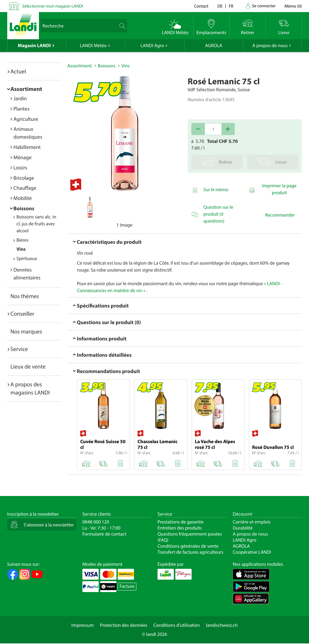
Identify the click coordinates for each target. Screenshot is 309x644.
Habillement (27, 147)
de (220, 6)
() (293, 6)
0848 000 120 (96, 522)
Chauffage (25, 188)
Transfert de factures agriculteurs (190, 552)
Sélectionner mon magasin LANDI (53, 6)
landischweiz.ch (222, 625)
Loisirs (21, 167)
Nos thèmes (25, 296)
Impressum (83, 625)
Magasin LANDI (34, 46)
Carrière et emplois (252, 522)
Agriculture (26, 119)
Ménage (23, 157)
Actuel (18, 71)
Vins (21, 249)
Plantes (22, 109)
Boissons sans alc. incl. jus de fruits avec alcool (37, 224)
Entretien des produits (180, 528)
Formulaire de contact (104, 534)
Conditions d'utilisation (177, 625)
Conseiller (22, 314)
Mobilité (23, 198)
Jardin (20, 98)
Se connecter (264, 6)
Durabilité (243, 528)
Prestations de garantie (181, 522)
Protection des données (124, 625)
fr (231, 6)
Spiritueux (27, 259)
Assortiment (26, 89)
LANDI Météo (93, 46)
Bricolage (24, 178)
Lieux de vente (28, 366)
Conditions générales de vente (188, 546)
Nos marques (26, 331)
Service (19, 349)
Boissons (24, 208)
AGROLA (213, 46)
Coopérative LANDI (252, 552)
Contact (201, 6)
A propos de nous (270, 46)
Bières (23, 240)
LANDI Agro (152, 46)
